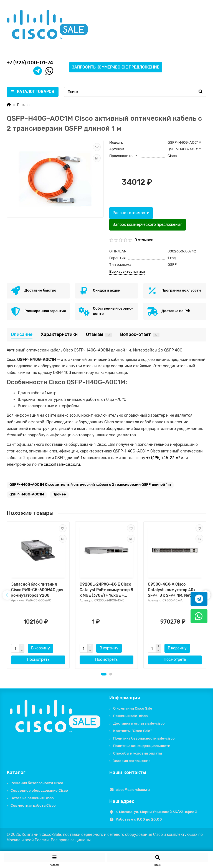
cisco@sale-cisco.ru (62, 465)
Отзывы (99, 334)
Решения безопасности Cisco (37, 783)
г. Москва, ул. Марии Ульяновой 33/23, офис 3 (156, 812)
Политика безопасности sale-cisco (144, 738)
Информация (125, 698)
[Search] (135, 92)
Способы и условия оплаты (138, 753)
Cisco (172, 156)
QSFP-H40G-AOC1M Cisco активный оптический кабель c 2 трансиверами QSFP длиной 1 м (90, 484)
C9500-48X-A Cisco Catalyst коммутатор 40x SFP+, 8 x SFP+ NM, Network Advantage (174, 590)
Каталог (16, 772)
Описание (22, 334)
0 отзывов (144, 240)
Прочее (23, 105)
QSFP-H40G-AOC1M (27, 494)
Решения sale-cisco (130, 716)
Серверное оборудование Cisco (39, 790)
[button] (104, 674)
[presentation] (7, 595)
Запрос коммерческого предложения (148, 225)
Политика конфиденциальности (142, 746)
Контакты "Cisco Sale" (132, 731)
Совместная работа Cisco (33, 805)
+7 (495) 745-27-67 (163, 458)
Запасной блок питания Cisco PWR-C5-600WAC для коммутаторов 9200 (37, 590)
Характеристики (59, 334)
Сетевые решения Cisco (32, 798)
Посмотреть (38, 660)
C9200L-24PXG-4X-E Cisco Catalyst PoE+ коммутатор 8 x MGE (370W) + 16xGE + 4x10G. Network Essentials (106, 590)
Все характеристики (127, 271)
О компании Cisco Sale (133, 708)
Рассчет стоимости (131, 213)
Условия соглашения (132, 761)
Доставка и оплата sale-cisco (139, 723)
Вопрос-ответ (140, 334)
